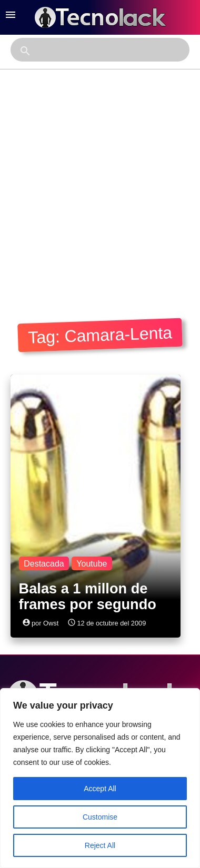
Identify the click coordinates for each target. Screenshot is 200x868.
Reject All (100, 845)
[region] (100, 778)
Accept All (100, 789)
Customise (100, 817)
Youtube (92, 563)
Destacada (44, 563)
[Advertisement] (99, 192)
